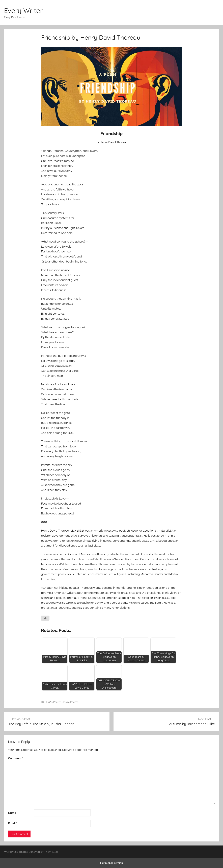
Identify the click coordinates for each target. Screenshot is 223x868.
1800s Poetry (53, 702)
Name (13, 813)
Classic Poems (70, 702)
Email (13, 823)
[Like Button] (45, 618)
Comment (16, 758)
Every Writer (23, 10)
